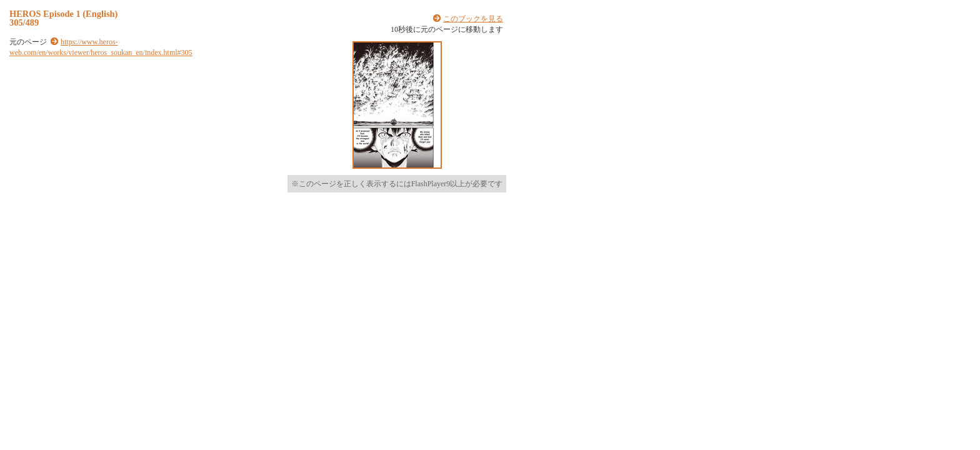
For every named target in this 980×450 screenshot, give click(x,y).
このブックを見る (473, 19)
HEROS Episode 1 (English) (63, 14)
